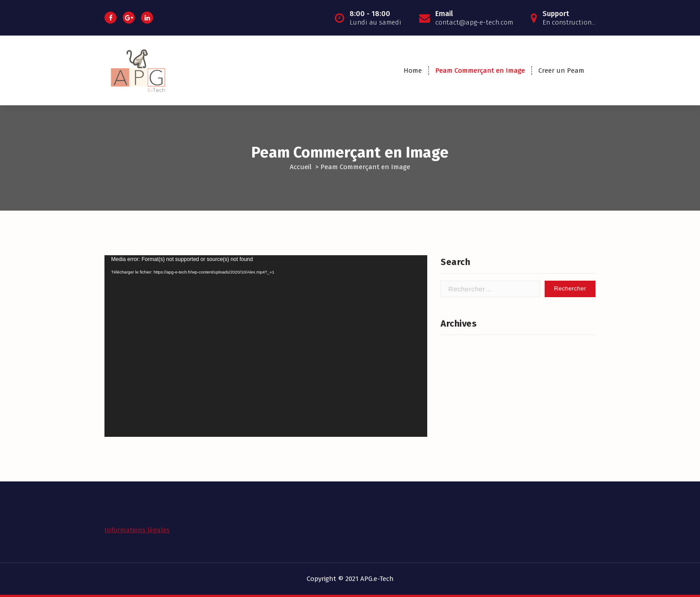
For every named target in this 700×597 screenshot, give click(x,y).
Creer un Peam (561, 70)
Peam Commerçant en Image (480, 70)
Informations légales (137, 527)
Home (413, 70)
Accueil (301, 167)
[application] (266, 346)
